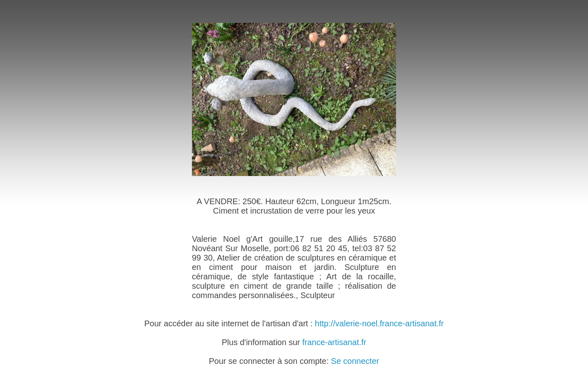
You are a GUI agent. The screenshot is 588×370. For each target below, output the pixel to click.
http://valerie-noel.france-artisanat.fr (379, 323)
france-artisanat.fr (334, 342)
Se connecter (355, 361)
